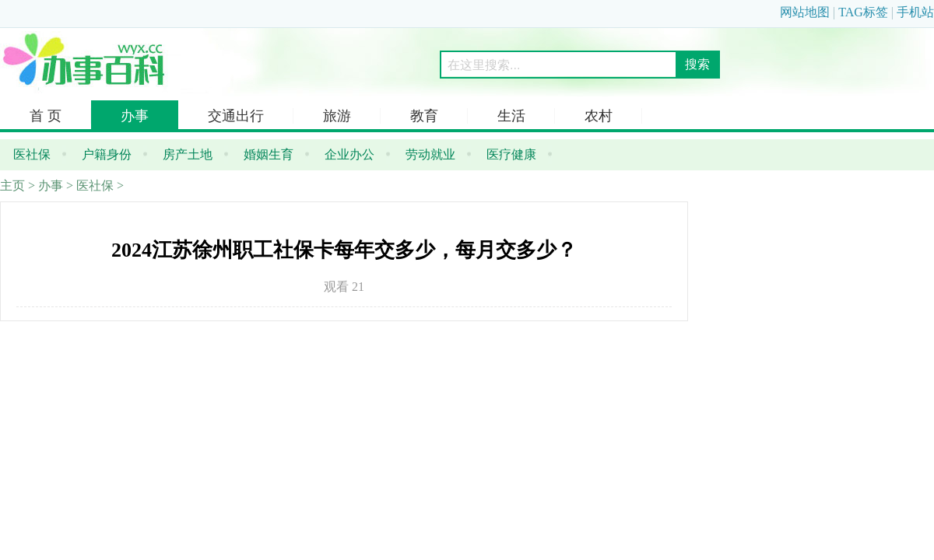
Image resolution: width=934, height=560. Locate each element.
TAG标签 (863, 12)
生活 (511, 116)
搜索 (697, 64)
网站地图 (805, 12)
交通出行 (236, 116)
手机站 (915, 12)
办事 (135, 116)
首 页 (46, 116)
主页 (12, 185)
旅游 (337, 116)
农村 (599, 116)
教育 (424, 116)
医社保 (95, 185)
